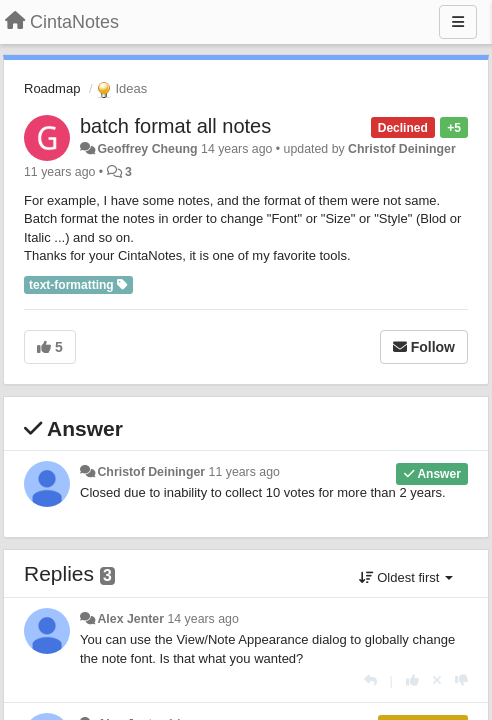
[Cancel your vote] (437, 680)
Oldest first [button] (406, 577)
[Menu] (458, 22)
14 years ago (202, 619)
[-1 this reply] (461, 680)
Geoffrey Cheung (147, 149)
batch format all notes (175, 126)
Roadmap (52, 88)
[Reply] (370, 680)
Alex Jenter (130, 619)
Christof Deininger (402, 149)
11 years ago (244, 472)
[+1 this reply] (412, 680)
